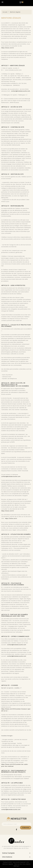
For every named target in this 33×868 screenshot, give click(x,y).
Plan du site (18, 864)
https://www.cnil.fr (11, 518)
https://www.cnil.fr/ (8, 48)
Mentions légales (8, 864)
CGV (28, 862)
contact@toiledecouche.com (21, 91)
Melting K (16, 866)
